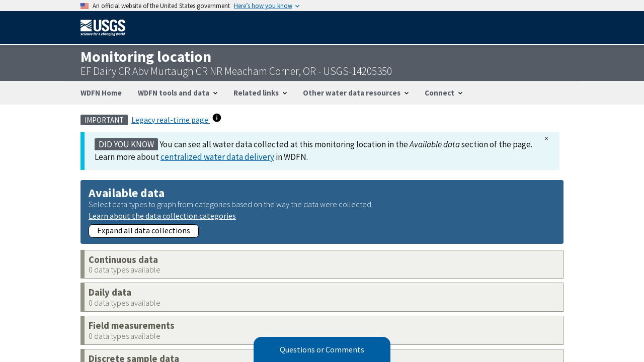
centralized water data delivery (217, 157)
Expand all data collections (144, 230)
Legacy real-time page (171, 120)
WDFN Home (101, 93)
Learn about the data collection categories (162, 215)
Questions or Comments (322, 349)
